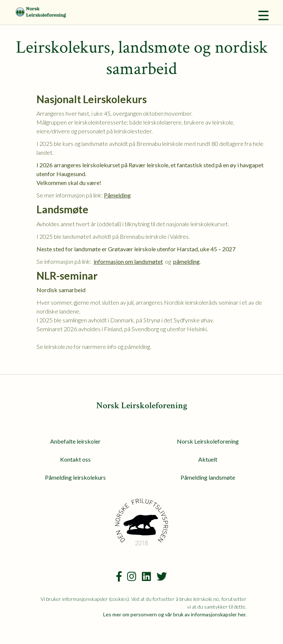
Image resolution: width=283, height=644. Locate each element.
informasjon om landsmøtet (128, 261)
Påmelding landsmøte (208, 477)
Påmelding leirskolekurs (75, 477)
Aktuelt (208, 459)
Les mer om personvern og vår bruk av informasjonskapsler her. (175, 614)
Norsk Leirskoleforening (208, 441)
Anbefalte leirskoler (75, 441)
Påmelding (117, 195)
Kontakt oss (75, 459)
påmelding (186, 261)
